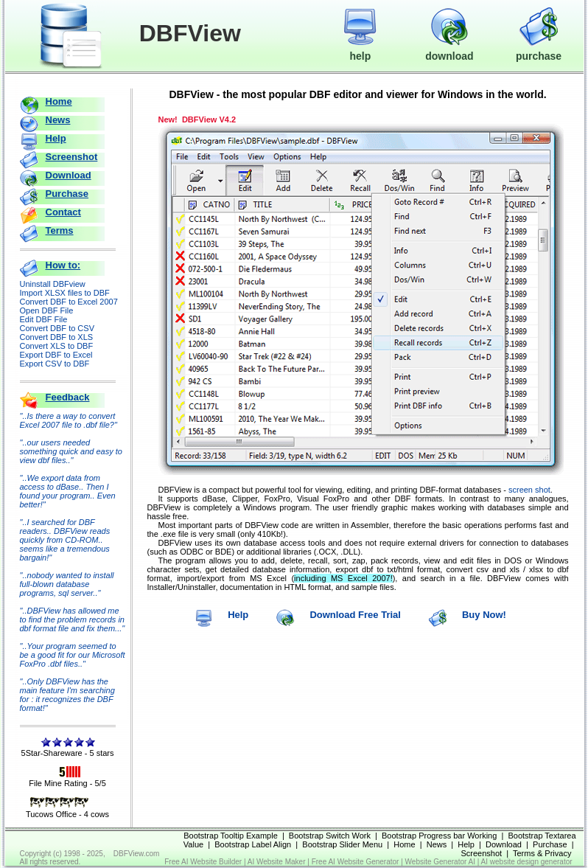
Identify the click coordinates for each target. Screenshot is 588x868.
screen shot (529, 490)
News (58, 120)
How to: (63, 265)
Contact (63, 212)
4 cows (97, 814)
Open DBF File (47, 310)
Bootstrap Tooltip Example (231, 836)
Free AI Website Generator (356, 862)
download (449, 49)
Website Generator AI (440, 862)
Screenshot (72, 157)
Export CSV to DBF (55, 364)
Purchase (67, 194)
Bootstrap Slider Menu (342, 844)
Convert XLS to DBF (57, 346)
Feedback (68, 397)
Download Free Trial (355, 615)
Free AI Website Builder (203, 862)
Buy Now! (484, 615)
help (360, 49)
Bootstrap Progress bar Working (439, 836)
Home (59, 101)
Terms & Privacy (542, 853)
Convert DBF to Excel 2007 (69, 302)
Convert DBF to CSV (57, 328)
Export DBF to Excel (56, 355)
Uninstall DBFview (53, 284)
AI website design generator (527, 862)
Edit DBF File (44, 319)
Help (56, 138)
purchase (539, 49)
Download (69, 175)
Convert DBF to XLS (57, 337)
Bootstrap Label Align (253, 844)
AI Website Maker (277, 862)
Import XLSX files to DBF (65, 293)
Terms (60, 230)
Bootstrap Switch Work (330, 836)
